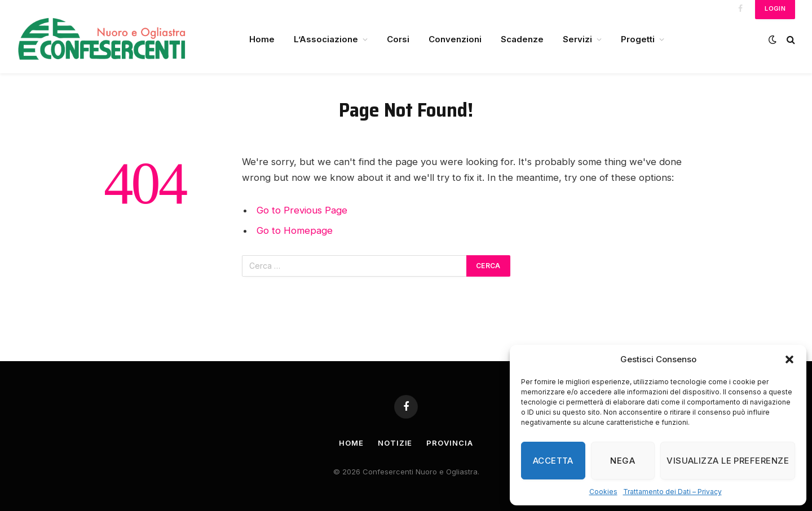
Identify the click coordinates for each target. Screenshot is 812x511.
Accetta (553, 461)
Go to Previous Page (302, 210)
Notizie (395, 443)
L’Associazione (326, 39)
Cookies (603, 492)
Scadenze (522, 39)
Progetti (638, 39)
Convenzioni (455, 39)
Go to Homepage (295, 230)
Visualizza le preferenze (728, 461)
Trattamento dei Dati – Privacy (672, 492)
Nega (623, 461)
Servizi (577, 39)
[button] (789, 359)
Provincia (449, 443)
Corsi (398, 39)
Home (262, 39)
